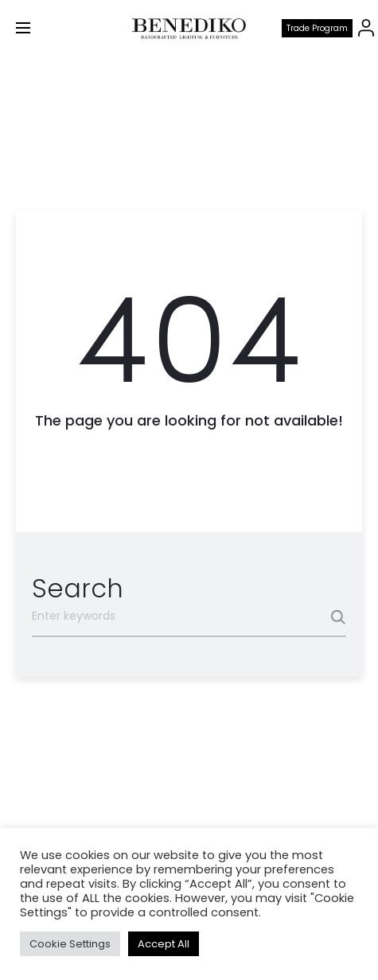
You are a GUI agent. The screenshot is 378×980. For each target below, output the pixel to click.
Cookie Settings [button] (70, 944)
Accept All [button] (164, 944)
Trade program (317, 28)
